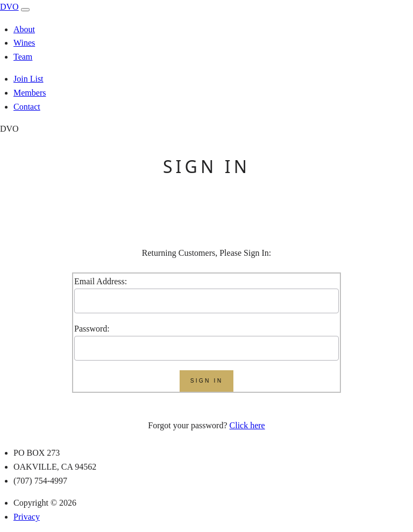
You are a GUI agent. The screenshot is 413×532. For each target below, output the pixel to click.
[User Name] (206, 301)
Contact (27, 107)
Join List (29, 79)
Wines (24, 43)
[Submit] (207, 381)
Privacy (27, 517)
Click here (247, 425)
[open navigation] (25, 10)
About (24, 29)
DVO (9, 7)
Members (30, 93)
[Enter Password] (206, 348)
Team (23, 57)
